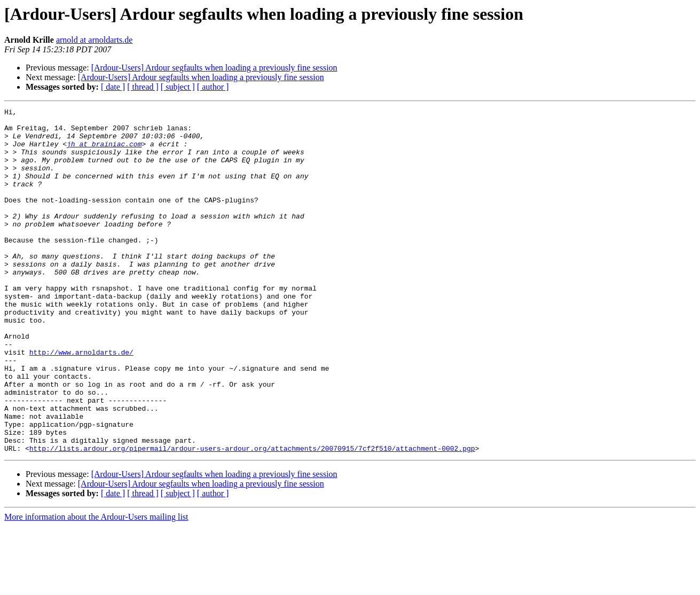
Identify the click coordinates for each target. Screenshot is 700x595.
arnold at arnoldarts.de (95, 40)
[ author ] (213, 87)
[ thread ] (143, 87)
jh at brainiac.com (104, 152)
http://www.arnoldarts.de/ (81, 402)
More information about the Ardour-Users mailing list (96, 586)
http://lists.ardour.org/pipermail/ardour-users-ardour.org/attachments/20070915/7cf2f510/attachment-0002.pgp (252, 517)
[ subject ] (178, 87)
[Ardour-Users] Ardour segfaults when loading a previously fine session (214, 68)
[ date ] (113, 87)
